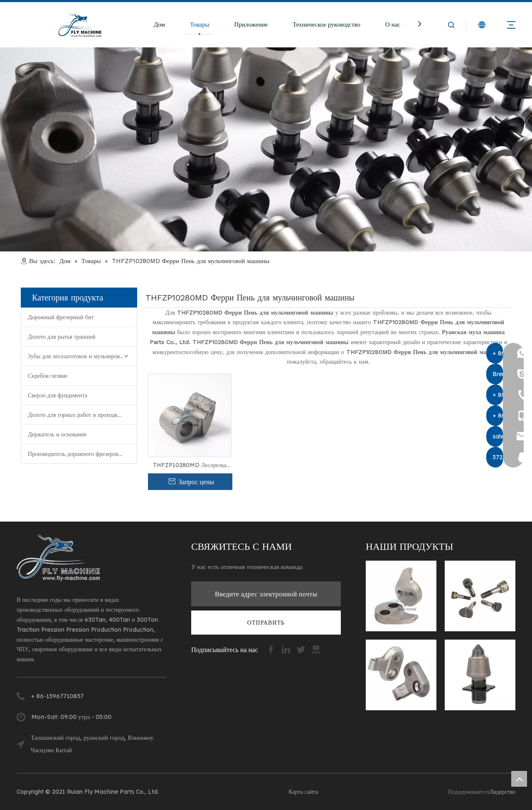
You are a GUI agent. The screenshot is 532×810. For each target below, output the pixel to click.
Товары (200, 24)
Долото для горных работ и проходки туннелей (82, 415)
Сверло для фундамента (58, 395)
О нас (393, 24)
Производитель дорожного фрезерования (79, 454)
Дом (159, 24)
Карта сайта (303, 792)
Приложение (251, 24)
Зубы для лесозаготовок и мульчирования (80, 356)
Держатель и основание (57, 434)
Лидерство (502, 792)
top (519, 779)
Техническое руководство (326, 24)
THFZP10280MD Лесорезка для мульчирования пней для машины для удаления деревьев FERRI (190, 465)
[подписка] (266, 623)
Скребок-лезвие (48, 376)
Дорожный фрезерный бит (61, 317)
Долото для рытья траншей (62, 337)
